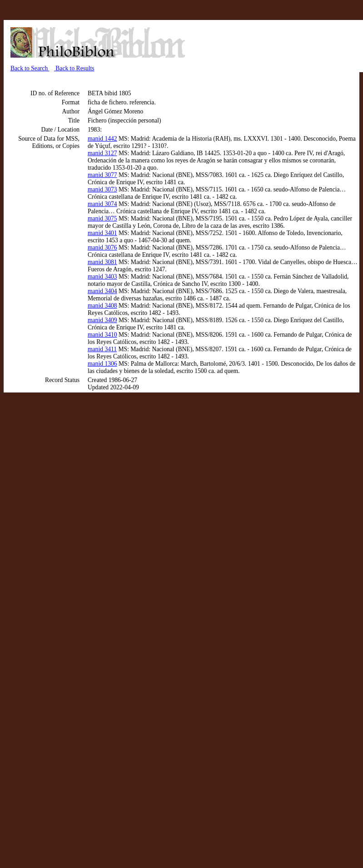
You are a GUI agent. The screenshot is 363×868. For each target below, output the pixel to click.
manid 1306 (102, 364)
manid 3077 (102, 175)
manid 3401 (102, 233)
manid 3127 (102, 153)
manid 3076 (102, 248)
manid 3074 (102, 204)
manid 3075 (102, 218)
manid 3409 (102, 320)
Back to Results (74, 68)
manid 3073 (102, 189)
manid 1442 (102, 139)
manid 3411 (102, 349)
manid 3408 (102, 306)
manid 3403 (102, 277)
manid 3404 (102, 291)
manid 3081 (102, 262)
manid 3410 (102, 335)
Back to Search (30, 68)
